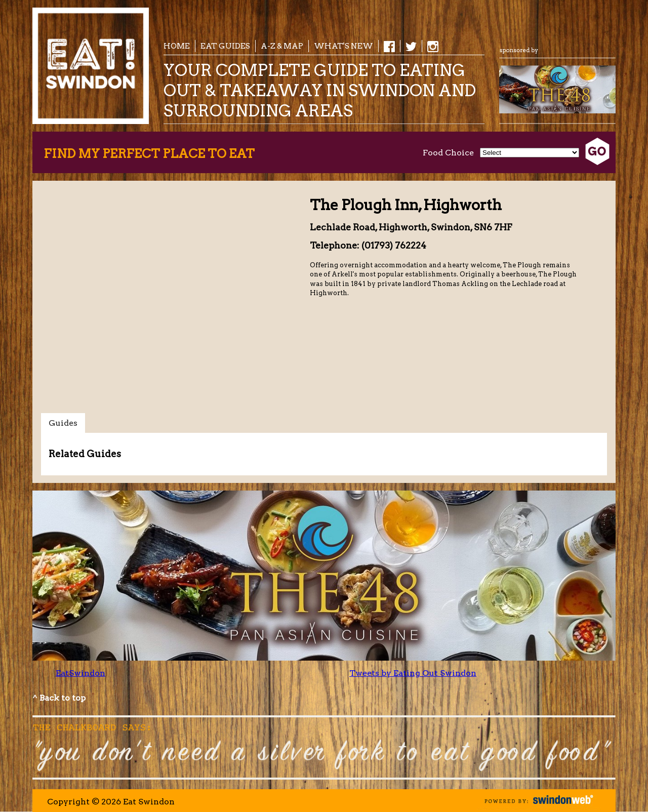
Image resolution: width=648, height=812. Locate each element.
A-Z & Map (282, 46)
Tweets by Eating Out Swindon (413, 673)
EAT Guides (225, 46)
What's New (343, 46)
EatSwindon (80, 673)
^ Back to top (59, 698)
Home (177, 46)
